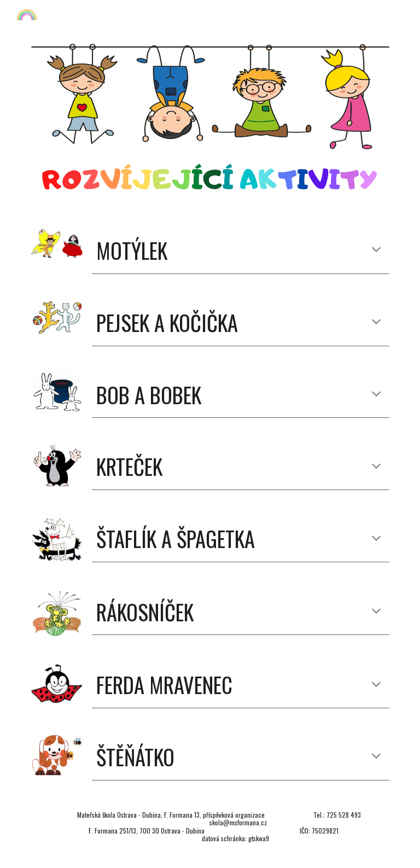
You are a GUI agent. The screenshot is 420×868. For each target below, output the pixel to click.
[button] (376, 251)
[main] (240, 251)
